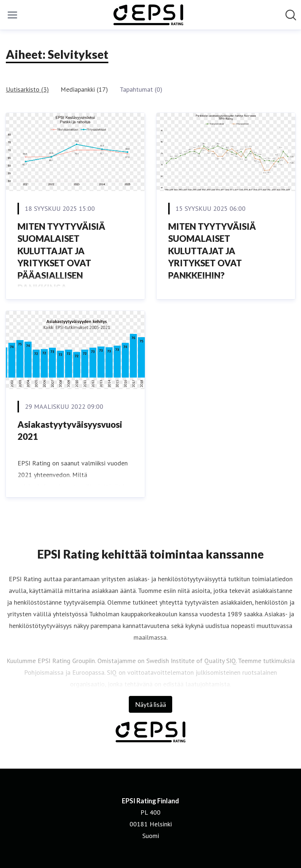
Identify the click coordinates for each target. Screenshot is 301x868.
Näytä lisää (150, 704)
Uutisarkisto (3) (27, 89)
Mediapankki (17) (84, 89)
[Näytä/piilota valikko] (12, 15)
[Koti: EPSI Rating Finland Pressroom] (148, 15)
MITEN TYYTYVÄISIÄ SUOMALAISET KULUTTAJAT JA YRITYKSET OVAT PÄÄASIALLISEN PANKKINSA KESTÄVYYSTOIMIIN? (62, 263)
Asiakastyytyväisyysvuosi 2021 (70, 431)
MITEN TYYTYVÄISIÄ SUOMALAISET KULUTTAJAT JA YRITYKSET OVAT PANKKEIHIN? (212, 251)
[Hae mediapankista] (291, 15)
